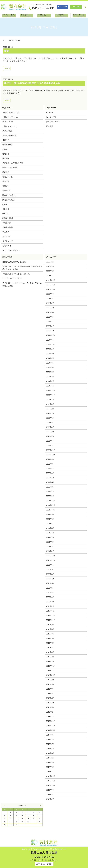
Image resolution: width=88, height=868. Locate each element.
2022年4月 (50, 482)
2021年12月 (51, 501)
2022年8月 (50, 464)
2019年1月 (50, 661)
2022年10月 (51, 455)
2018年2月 (50, 712)
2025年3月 (50, 322)
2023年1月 (50, 441)
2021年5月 (50, 533)
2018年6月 (50, 694)
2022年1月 (50, 496)
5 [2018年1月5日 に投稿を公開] (28, 812)
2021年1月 (50, 551)
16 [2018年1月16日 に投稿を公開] (10, 819)
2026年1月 (50, 276)
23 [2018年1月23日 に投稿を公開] (10, 822)
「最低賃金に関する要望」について (16, 274)
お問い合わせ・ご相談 (44, 864)
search (85, 7)
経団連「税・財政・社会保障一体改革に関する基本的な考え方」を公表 (22, 268)
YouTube (49, 113)
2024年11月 (51, 340)
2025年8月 (50, 299)
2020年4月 (50, 593)
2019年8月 (50, 629)
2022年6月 (50, 473)
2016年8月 (50, 795)
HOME (5, 204)
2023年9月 (50, 404)
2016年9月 (50, 790)
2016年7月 (50, 799)
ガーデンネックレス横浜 (12, 278)
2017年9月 (50, 735)
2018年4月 (50, 703)
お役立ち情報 (8, 227)
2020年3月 (50, 597)
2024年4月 (50, 372)
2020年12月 (51, 556)
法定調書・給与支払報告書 (13, 163)
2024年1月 (50, 386)
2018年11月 (51, 671)
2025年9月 (50, 294)
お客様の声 (7, 237)
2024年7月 (50, 358)
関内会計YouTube (9, 195)
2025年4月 (50, 317)
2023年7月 (50, 413)
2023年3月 (50, 432)
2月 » (40, 805)
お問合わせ (79, 16)
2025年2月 (50, 326)
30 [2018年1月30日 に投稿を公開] (10, 825)
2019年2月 (50, 657)
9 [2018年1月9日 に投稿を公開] (11, 815)
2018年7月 (50, 689)
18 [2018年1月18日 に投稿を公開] (22, 819)
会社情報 (27, 16)
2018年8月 (50, 684)
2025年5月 (50, 312)
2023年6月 (50, 418)
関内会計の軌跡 (8, 200)
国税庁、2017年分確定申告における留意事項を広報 (32, 83)
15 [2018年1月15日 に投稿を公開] (5, 819)
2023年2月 (50, 436)
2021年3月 (50, 542)
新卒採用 (6, 158)
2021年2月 (50, 547)
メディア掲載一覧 (9, 135)
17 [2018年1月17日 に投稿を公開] (16, 819)
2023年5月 (50, 423)
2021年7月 (50, 524)
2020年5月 (50, 588)
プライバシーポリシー (11, 250)
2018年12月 (51, 666)
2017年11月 (51, 726)
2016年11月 (51, 781)
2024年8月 (50, 354)
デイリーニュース (53, 122)
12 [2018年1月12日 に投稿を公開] (28, 815)
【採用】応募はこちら (11, 113)
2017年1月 (50, 772)
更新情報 (49, 126)
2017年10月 (51, 730)
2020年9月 (50, 570)
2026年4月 (50, 262)
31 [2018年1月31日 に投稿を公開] (16, 825)
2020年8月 (50, 574)
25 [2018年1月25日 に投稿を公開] (22, 822)
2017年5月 (50, 753)
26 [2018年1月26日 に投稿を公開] (28, 822)
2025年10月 (51, 289)
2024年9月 (50, 349)
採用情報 (62, 16)
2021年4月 (50, 537)
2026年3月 (50, 266)
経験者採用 (7, 191)
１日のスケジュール (10, 117)
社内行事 (6, 181)
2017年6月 (50, 749)
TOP (4, 41)
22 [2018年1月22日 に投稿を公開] (5, 822)
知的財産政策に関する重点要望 (14, 262)
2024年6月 (50, 363)
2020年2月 (50, 602)
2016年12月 (51, 776)
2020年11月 (51, 560)
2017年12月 (51, 721)
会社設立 (6, 214)
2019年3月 (50, 652)
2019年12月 (51, 611)
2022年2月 (50, 492)
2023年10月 (51, 400)
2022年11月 (51, 450)
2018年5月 (50, 698)
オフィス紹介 (8, 122)
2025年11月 (51, 285)
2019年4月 (50, 648)
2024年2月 (50, 381)
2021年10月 (51, 510)
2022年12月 (51, 446)
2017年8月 (50, 740)
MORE (7, 68)
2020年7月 (50, 579)
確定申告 (6, 172)
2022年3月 (50, 487)
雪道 (6, 51)
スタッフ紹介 (8, 131)
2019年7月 (50, 634)
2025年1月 (50, 331)
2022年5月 (50, 478)
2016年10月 (51, 785)
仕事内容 (6, 140)
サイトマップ (8, 241)
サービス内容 (15, 15)
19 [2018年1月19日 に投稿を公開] (28, 819)
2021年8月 (50, 519)
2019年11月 (51, 616)
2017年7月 (50, 744)
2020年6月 (50, 583)
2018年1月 (50, 717)
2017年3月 (50, 762)
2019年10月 (51, 620)
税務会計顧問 (8, 218)
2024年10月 (51, 345)
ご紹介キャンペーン (10, 126)
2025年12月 (51, 280)
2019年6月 (50, 638)
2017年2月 (50, 767)
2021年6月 (50, 528)
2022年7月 (50, 469)
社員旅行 (6, 186)
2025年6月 (50, 308)
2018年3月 (50, 707)
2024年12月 (51, 335)
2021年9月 (50, 514)
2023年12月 (51, 390)
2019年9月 (50, 625)
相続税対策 (7, 223)
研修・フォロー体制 (10, 168)
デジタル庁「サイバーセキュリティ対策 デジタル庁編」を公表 (22, 284)
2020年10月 (51, 565)
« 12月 (4, 805)
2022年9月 (50, 459)
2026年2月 (50, 271)
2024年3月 (50, 377)
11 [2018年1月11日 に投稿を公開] (22, 815)
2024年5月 (50, 368)
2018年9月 (50, 680)
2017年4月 (50, 758)
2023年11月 (51, 395)
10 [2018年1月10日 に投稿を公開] (16, 815)
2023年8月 (50, 409)
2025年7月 (50, 303)
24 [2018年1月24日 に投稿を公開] (16, 822)
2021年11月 (51, 505)
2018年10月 (51, 675)
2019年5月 (50, 643)
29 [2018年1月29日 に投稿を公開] (5, 825)
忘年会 (5, 149)
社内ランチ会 (8, 177)
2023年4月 (50, 427)
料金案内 (44, 16)
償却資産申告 (8, 145)
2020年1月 (50, 606)
